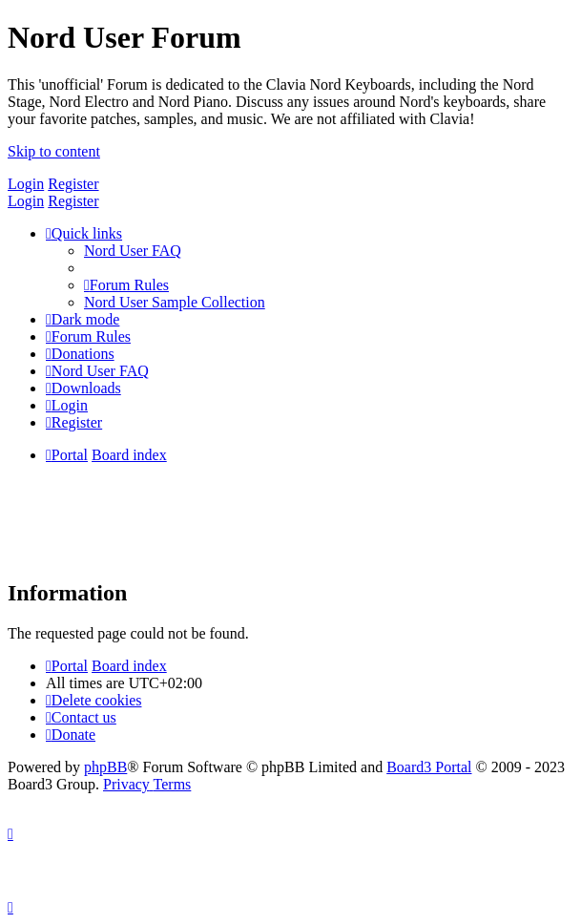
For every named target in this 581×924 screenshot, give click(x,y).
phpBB (105, 767)
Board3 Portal (429, 767)
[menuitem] (133, 251)
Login (26, 184)
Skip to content (54, 151)
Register (73, 184)
